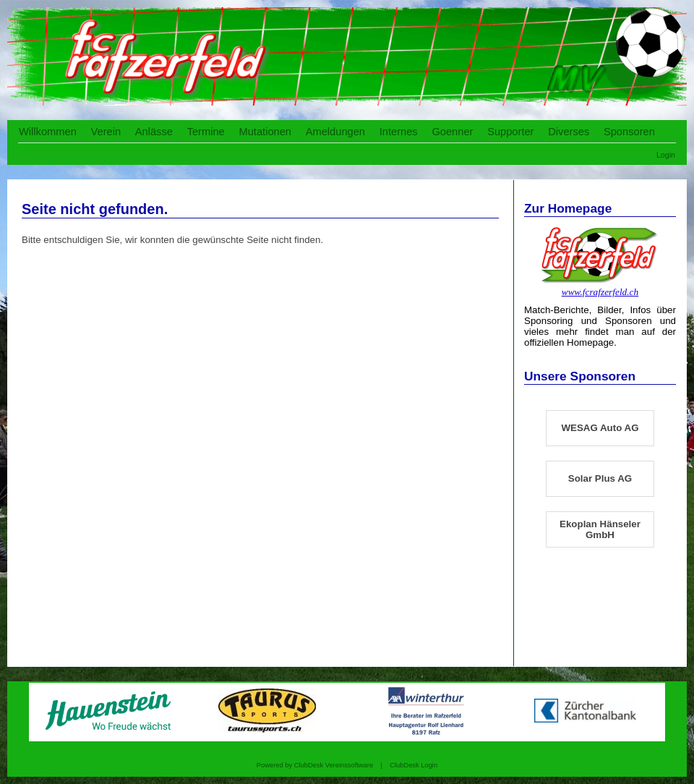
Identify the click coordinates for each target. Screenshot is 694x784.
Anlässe (154, 132)
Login (666, 155)
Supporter (510, 132)
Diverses (569, 132)
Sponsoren (629, 132)
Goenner (452, 132)
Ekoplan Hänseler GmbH (600, 529)
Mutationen (265, 132)
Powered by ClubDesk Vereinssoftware (315, 765)
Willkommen (48, 132)
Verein (106, 132)
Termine (206, 132)
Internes (399, 132)
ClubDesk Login (414, 765)
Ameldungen (335, 132)
